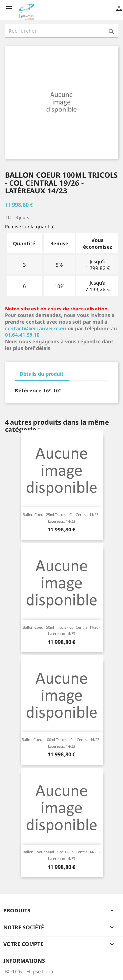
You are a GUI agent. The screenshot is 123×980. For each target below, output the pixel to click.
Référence (28, 390)
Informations (24, 961)
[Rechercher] (61, 31)
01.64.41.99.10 (22, 335)
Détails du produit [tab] (42, 374)
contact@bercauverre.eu (36, 328)
